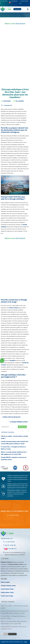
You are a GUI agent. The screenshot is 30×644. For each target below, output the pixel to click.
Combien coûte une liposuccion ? (11, 417)
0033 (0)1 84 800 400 (10, 545)
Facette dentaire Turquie (7, 589)
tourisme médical (13, 308)
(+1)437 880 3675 (11, 549)
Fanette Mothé (7, 101)
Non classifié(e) (20, 101)
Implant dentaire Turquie (7, 592)
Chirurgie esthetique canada (8, 586)
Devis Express (17, 9)
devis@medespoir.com (7, 538)
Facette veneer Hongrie (7, 596)
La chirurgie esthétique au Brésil (19, 422)
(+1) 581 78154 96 (10, 542)
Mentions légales (5, 582)
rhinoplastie (12, 360)
